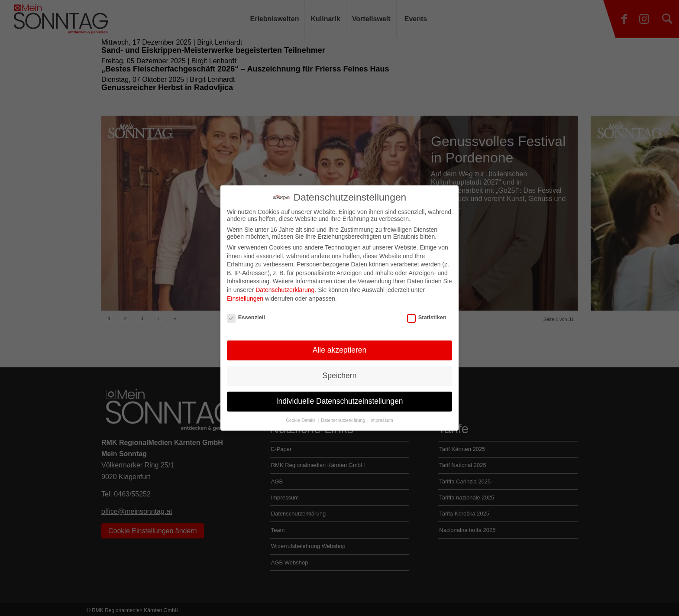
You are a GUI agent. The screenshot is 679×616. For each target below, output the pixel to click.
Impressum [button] (382, 420)
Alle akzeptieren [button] (340, 350)
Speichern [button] (340, 376)
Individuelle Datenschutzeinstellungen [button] (340, 401)
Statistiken (427, 317)
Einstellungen (245, 298)
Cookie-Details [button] (301, 420)
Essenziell (246, 317)
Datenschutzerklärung (285, 290)
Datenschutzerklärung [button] (344, 420)
